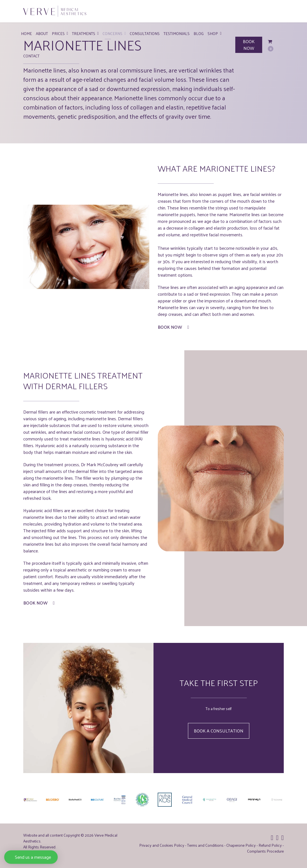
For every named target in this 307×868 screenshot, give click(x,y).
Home (26, 33)
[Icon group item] (272, 837)
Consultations (145, 33)
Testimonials (177, 33)
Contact (31, 56)
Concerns (112, 33)
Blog (199, 33)
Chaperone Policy (241, 845)
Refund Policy (270, 845)
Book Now (174, 327)
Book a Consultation (219, 731)
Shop (213, 33)
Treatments (84, 33)
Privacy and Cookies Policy (162, 845)
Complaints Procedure (265, 851)
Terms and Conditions (205, 845)
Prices (58, 33)
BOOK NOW (249, 45)
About (42, 33)
